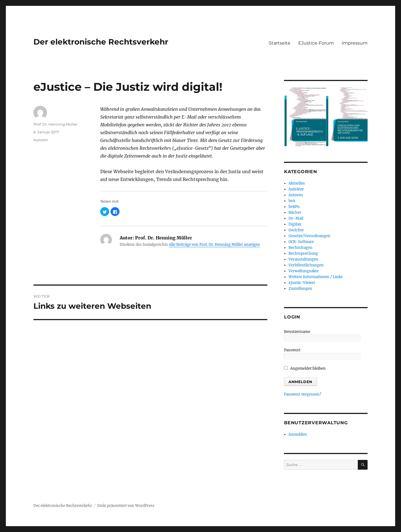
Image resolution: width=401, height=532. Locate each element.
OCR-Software (301, 242)
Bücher (295, 213)
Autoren (41, 140)
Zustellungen (300, 289)
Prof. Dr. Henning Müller (55, 124)
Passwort (292, 350)
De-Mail (296, 218)
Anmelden (298, 434)
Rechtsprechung (303, 253)
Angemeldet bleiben (305, 368)
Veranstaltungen (303, 259)
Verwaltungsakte (304, 271)
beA (292, 201)
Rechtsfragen (300, 248)
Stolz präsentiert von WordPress (126, 506)
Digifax (295, 224)
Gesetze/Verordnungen (309, 236)
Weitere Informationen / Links (316, 277)
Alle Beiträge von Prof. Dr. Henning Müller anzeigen (214, 245)
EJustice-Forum (316, 43)
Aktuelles (297, 183)
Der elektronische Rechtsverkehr (101, 42)
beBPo (294, 207)
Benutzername (297, 332)
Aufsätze (296, 189)
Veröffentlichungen (306, 265)
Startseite (280, 43)
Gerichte (296, 230)
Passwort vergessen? (303, 394)
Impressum (355, 43)
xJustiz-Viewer (302, 283)
